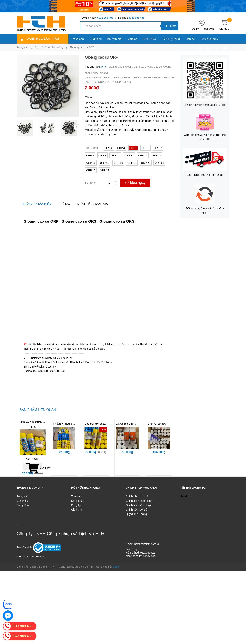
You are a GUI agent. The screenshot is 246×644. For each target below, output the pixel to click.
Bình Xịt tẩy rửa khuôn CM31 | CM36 (169, 424)
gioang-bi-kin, (117, 67)
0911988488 (37, 556)
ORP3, (166, 77)
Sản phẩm (23, 505)
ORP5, (94, 82)
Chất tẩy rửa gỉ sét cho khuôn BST (73, 424)
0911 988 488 (105, 18)
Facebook (186, 496)
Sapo (116, 567)
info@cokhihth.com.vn (147, 544)
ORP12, (117, 77)
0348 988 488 (137, 18)
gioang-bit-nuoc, (135, 67)
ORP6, (102, 82)
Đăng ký (194, 29)
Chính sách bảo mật (138, 496)
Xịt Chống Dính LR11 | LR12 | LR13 (137, 424)
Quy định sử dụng (136, 514)
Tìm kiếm (170, 26)
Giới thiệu (22, 501)
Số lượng (90, 183)
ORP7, (111, 82)
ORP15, (137, 77)
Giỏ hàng (77, 510)
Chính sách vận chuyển (140, 505)
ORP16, (147, 77)
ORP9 (127, 82)
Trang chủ (23, 496)
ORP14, (127, 77)
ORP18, (157, 77)
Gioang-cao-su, (154, 67)
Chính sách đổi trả (137, 510)
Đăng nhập (208, 29)
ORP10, (97, 77)
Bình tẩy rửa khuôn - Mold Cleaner (40, 422)
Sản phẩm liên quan (38, 410)
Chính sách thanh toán (139, 501)
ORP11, (107, 77)
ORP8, (120, 82)
